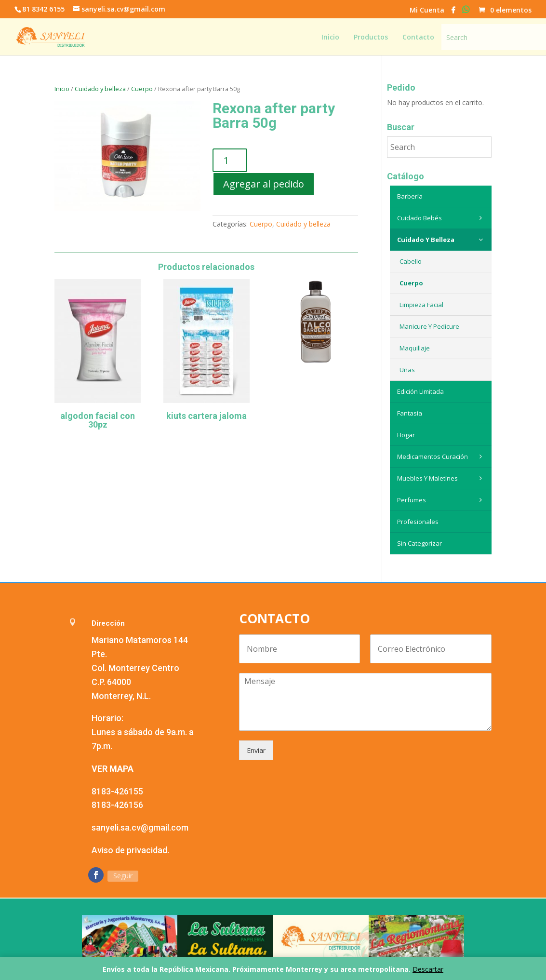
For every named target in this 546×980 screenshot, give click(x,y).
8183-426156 (117, 805)
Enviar (256, 750)
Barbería (410, 196)
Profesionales (418, 522)
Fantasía (410, 413)
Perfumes (442, 500)
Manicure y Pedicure (429, 326)
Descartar (428, 969)
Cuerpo (142, 89)
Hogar (406, 435)
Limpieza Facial (421, 305)
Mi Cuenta (427, 11)
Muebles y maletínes (442, 478)
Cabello (411, 261)
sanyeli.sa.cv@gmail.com (140, 827)
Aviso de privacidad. (130, 850)
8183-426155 (117, 791)
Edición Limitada (420, 391)
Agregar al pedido (264, 184)
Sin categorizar (419, 543)
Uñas (407, 370)
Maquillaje (415, 348)
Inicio (62, 89)
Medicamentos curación (442, 456)
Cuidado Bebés (442, 218)
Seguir (123, 876)
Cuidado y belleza (100, 89)
